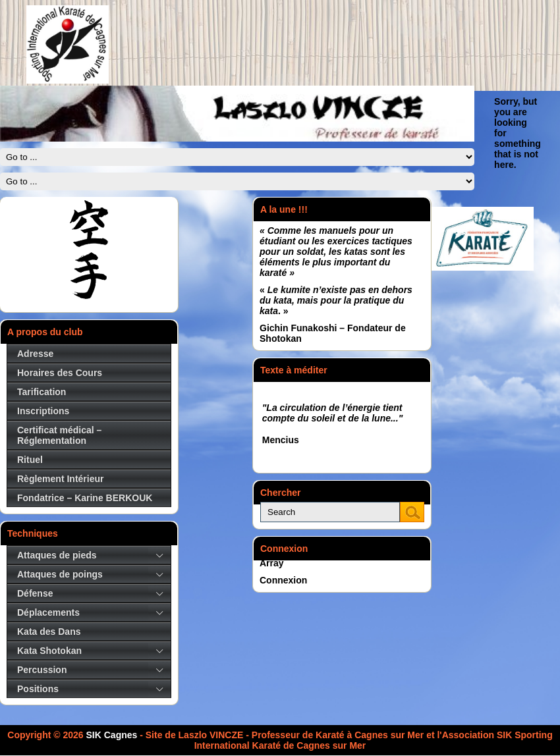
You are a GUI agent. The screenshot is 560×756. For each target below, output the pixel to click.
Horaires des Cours (60, 373)
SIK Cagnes (112, 735)
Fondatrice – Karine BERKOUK (85, 498)
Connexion (283, 580)
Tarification (42, 392)
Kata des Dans (49, 632)
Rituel (30, 460)
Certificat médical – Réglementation (59, 435)
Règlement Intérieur (60, 479)
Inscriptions (43, 411)
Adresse (35, 354)
